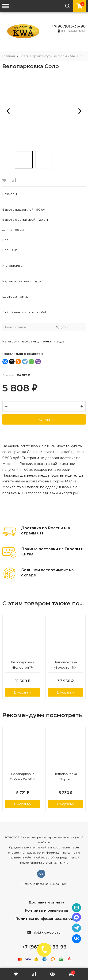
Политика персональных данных (44, 884)
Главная (9, 56)
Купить (44, 419)
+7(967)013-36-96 (69, 26)
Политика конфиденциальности (46, 919)
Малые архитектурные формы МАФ (49, 56)
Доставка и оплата (46, 902)
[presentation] (8, 112)
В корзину (23, 692)
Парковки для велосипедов (43, 341)
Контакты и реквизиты (46, 910)
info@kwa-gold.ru (46, 932)
